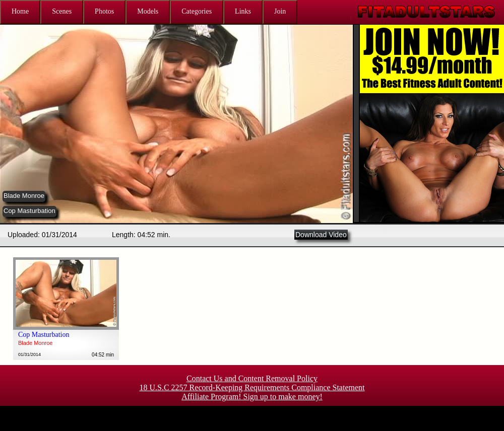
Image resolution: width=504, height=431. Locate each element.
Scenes (62, 11)
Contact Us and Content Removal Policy (252, 378)
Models (148, 11)
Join (280, 11)
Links (243, 11)
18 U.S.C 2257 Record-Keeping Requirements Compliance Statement (252, 387)
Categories (197, 11)
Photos (104, 11)
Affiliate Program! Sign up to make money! (252, 397)
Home (20, 11)
